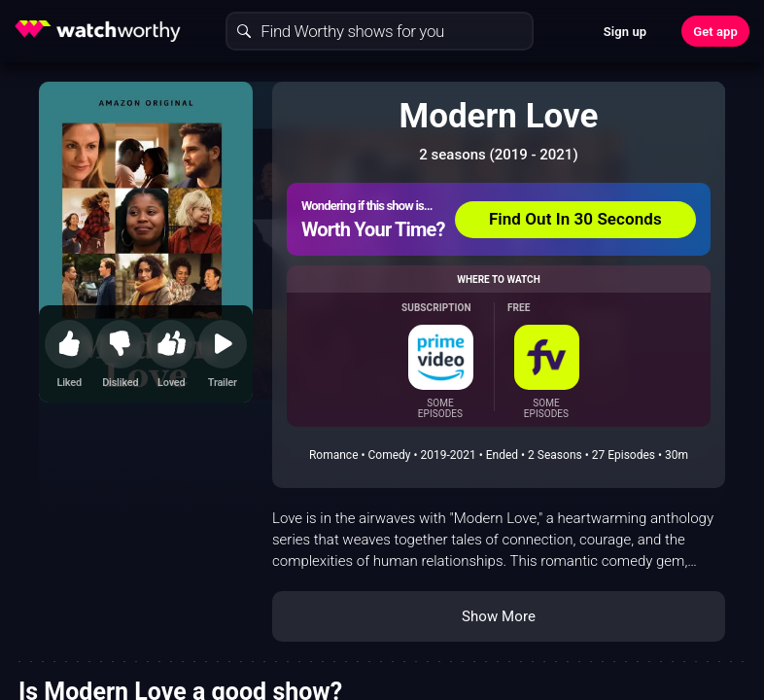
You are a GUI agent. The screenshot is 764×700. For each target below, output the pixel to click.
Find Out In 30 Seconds (575, 219)
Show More (499, 616)
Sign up (625, 32)
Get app (715, 32)
